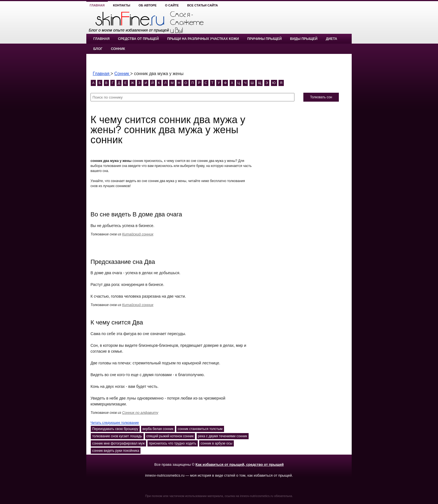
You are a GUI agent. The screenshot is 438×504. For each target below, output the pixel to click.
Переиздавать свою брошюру (115, 429)
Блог (98, 49)
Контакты (122, 5)
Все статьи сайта (203, 5)
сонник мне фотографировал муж (118, 443)
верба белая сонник (158, 429)
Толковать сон (321, 97)
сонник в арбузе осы (216, 443)
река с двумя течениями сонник (223, 436)
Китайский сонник (138, 234)
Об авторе (148, 5)
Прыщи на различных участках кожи (203, 39)
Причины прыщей (264, 39)
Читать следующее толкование (115, 423)
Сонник (118, 49)
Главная (97, 5)
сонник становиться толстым (200, 429)
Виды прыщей (304, 39)
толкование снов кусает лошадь (117, 436)
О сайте (172, 5)
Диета (331, 39)
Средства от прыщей (138, 39)
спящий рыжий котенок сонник (170, 436)
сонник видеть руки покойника (116, 451)
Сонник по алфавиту (140, 413)
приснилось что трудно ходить (172, 443)
